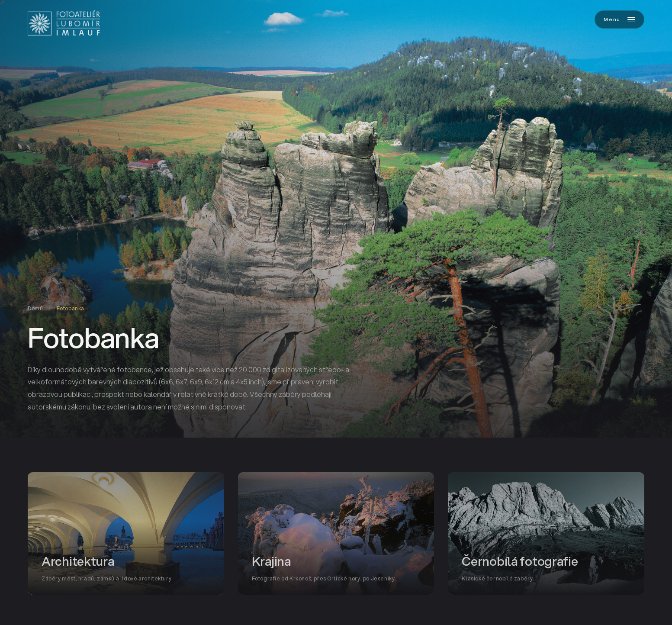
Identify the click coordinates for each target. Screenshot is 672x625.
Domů (35, 308)
